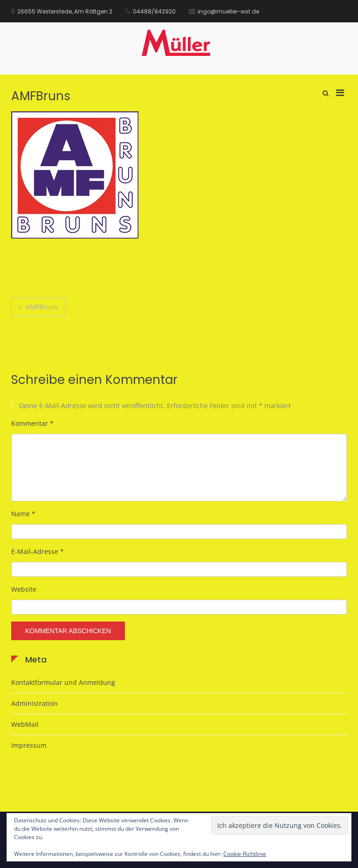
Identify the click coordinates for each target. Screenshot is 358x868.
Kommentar (32, 423)
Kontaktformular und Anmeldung (63, 682)
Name (23, 514)
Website (24, 589)
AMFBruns (42, 307)
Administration (34, 703)
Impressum (29, 745)
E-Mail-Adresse (38, 551)
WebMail (25, 724)
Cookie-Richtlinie (245, 854)
